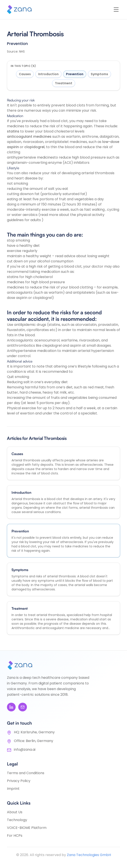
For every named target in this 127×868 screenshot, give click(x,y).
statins (13, 131)
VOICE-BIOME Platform (27, 828)
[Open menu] (116, 10)
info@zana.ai (25, 750)
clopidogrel (34, 147)
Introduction (48, 74)
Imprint (13, 789)
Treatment (64, 83)
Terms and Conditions (26, 773)
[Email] (23, 707)
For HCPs (15, 836)
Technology (17, 820)
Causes (25, 74)
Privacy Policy (19, 781)
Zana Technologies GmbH (89, 855)
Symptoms (99, 74)
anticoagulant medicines (29, 137)
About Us (15, 812)
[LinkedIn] (11, 707)
